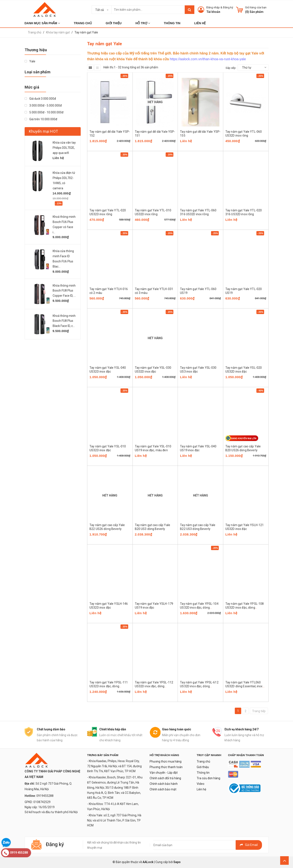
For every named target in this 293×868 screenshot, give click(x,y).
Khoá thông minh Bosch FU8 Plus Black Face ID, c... (64, 321)
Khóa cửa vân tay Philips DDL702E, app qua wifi (64, 148)
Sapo (177, 862)
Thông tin (203, 773)
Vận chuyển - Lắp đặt (164, 773)
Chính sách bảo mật (163, 789)
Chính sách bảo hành (164, 784)
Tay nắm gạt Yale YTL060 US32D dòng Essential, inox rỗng (244, 686)
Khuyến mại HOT (44, 131)
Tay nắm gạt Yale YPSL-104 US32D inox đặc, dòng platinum (199, 608)
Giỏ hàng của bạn (256, 7)
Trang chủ (203, 761)
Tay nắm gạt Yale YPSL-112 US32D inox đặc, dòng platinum (154, 686)
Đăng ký (228, 7)
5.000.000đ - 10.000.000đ (44, 112)
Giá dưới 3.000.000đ (40, 99)
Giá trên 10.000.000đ (41, 119)
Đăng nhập (213, 7)
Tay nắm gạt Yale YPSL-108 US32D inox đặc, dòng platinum (245, 608)
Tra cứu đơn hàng (208, 778)
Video (201, 784)
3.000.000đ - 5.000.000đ (43, 105)
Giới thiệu (203, 767)
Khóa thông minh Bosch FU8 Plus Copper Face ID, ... (64, 291)
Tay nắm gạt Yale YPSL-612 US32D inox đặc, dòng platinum (199, 686)
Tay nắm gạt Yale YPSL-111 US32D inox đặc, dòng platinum (109, 686)
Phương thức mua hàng (166, 761)
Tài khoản (213, 12)
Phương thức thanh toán (166, 767)
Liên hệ (201, 789)
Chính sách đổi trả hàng (165, 778)
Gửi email (249, 845)
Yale (30, 61)
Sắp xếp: (231, 68)
